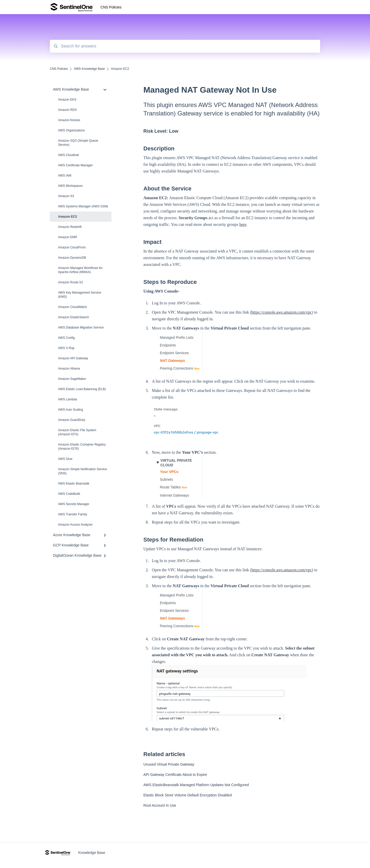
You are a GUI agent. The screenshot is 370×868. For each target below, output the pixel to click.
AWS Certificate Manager (75, 165)
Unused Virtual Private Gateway (169, 764)
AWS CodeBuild (69, 494)
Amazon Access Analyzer (75, 525)
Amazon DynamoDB (72, 258)
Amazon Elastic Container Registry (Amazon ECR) (82, 447)
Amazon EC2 (67, 217)
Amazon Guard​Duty (72, 420)
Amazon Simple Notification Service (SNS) (82, 471)
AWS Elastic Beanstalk (74, 484)
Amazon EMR (68, 237)
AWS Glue (65, 459)
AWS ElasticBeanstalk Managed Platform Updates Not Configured (196, 785)
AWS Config (66, 338)
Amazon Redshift (70, 227)
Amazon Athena (69, 369)
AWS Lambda (68, 399)
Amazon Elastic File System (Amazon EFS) (77, 432)
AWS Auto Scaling (71, 410)
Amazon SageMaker (72, 379)
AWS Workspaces (70, 186)
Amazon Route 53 (70, 282)
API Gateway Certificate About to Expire (175, 775)
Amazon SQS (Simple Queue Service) (78, 143)
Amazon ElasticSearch (74, 317)
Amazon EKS (67, 100)
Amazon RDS (67, 110)
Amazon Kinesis (69, 120)
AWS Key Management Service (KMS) (80, 295)
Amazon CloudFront (72, 247)
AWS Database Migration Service (81, 327)
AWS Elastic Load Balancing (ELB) (82, 389)
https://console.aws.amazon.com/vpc (281, 312)
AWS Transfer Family (73, 514)
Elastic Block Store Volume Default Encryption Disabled (188, 795)
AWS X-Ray (66, 348)
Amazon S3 (66, 196)
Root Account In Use (160, 805)
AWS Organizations (71, 130)
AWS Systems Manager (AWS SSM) (83, 206)
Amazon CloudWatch (72, 307)
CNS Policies (111, 7)
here (243, 224)
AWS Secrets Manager (74, 504)
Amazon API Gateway (73, 358)
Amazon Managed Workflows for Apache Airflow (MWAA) (80, 270)
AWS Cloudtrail (68, 155)
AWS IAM (65, 176)
